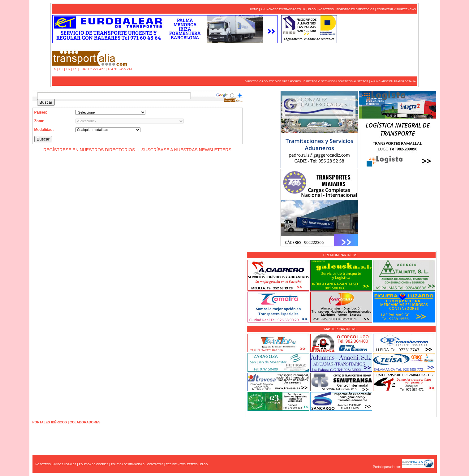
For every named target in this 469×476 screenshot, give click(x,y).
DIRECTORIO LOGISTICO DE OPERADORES (273, 81)
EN (54, 69)
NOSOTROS (326, 9)
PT (61, 69)
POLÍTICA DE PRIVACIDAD (128, 464)
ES (75, 69)
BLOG (312, 9)
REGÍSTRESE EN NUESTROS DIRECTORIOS (89, 150)
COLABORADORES (85, 422)
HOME (254, 9)
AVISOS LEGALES (65, 464)
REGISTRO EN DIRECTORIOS (355, 9)
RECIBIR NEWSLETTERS (182, 464)
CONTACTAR (156, 464)
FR (68, 69)
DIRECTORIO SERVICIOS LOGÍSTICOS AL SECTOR (336, 81)
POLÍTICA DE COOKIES (94, 464)
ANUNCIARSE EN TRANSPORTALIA (283, 9)
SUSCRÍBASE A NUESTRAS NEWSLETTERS (186, 150)
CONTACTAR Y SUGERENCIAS (396, 9)
